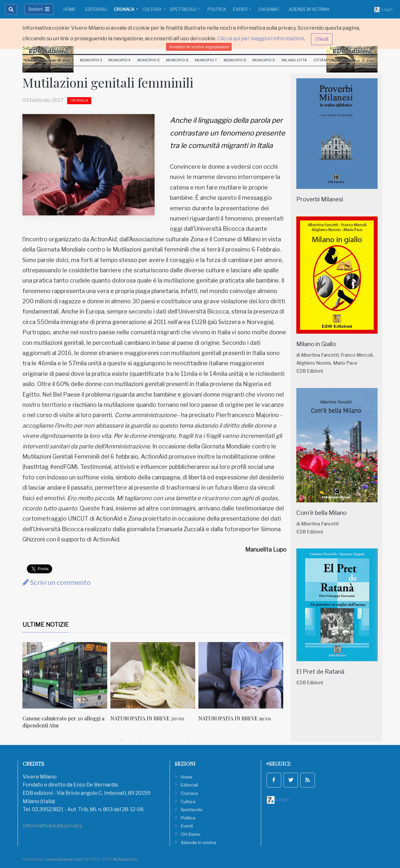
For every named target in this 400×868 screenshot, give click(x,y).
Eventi (241, 9)
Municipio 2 (63, 60)
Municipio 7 (206, 60)
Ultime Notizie (46, 625)
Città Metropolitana (334, 60)
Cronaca (124, 9)
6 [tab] (159, 740)
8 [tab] (179, 740)
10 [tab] (198, 740)
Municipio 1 (34, 60)
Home (69, 9)
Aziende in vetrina (309, 9)
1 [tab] (111, 740)
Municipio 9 (264, 60)
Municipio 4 (120, 60)
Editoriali (96, 9)
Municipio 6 (177, 60)
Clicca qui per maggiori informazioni (261, 39)
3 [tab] (131, 740)
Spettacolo (184, 9)
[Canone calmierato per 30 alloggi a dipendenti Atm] (65, 675)
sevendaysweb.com (64, 859)
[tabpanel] (66, 689)
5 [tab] (150, 740)
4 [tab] (140, 740)
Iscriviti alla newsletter (352, 48)
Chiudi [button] (322, 39)
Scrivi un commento (56, 583)
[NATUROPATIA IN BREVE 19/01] (241, 675)
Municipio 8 (235, 60)
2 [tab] (121, 740)
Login (384, 10)
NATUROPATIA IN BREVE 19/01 (235, 718)
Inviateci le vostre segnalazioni (199, 47)
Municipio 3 (91, 60)
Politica (217, 9)
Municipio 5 (148, 60)
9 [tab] (188, 740)
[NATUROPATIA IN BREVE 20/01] (153, 675)
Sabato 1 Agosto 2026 (45, 48)
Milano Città (294, 60)
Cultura (152, 9)
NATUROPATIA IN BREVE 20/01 (147, 718)
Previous (18, 689)
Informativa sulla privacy (52, 826)
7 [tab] (169, 740)
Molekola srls (125, 859)
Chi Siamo (269, 9)
